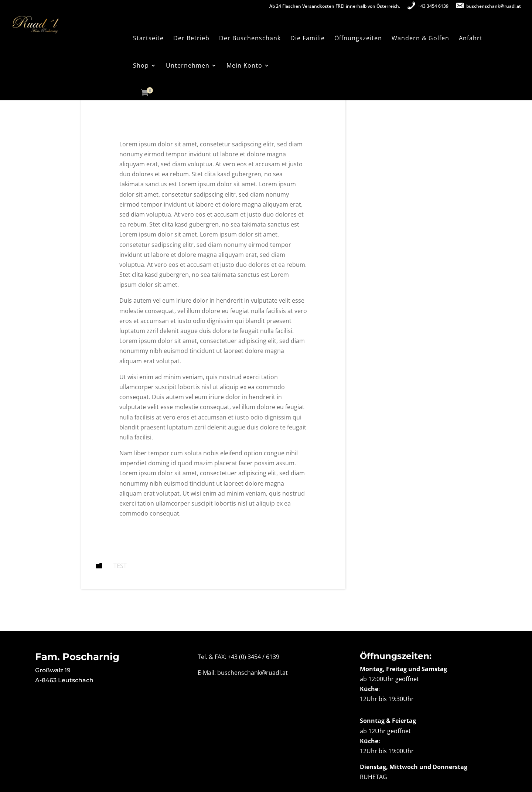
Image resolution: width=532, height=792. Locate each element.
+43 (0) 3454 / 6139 (253, 657)
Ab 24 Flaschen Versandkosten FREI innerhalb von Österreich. (335, 7)
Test (120, 566)
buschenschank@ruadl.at (253, 673)
